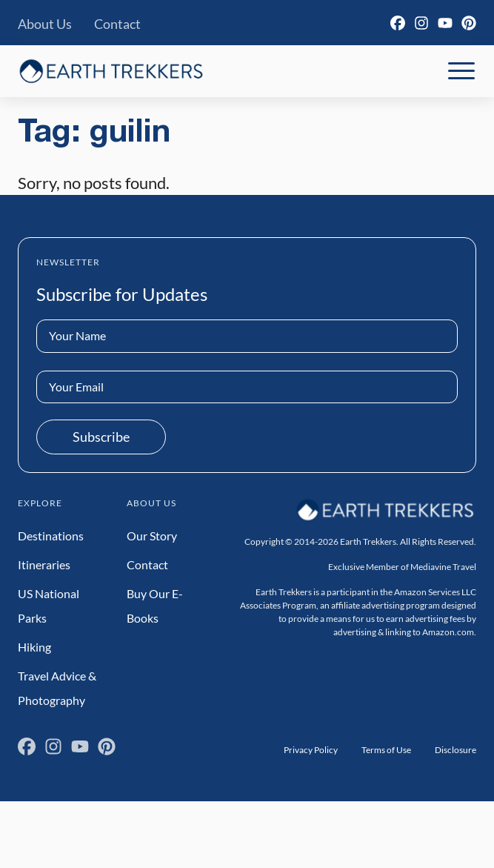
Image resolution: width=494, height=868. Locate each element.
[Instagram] (421, 23)
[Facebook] (398, 23)
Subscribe (101, 437)
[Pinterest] (469, 23)
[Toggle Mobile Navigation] (461, 71)
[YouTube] (445, 23)
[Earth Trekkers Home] (111, 71)
